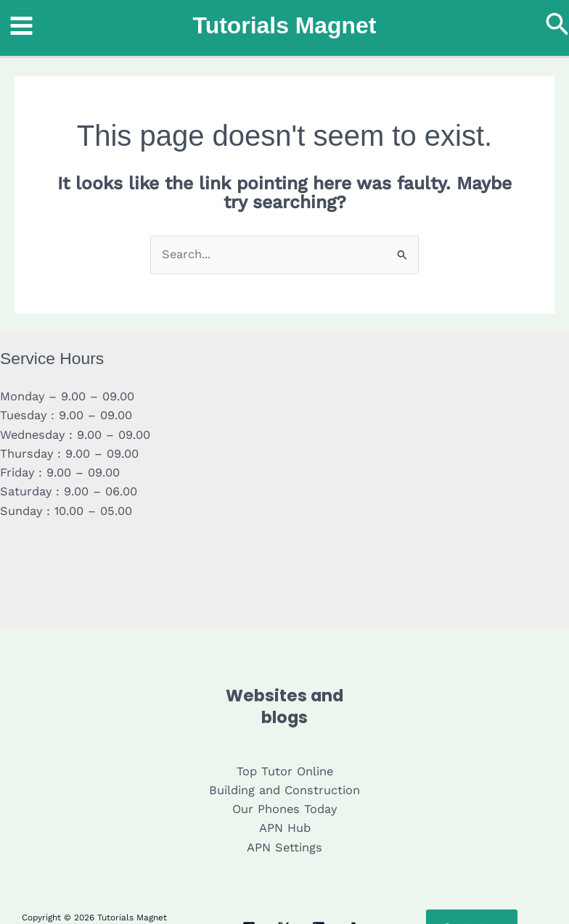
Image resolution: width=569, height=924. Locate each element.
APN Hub (285, 828)
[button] (557, 26)
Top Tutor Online (285, 771)
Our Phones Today (284, 809)
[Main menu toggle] (22, 26)
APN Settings (284, 847)
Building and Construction (284, 790)
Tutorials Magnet (285, 25)
